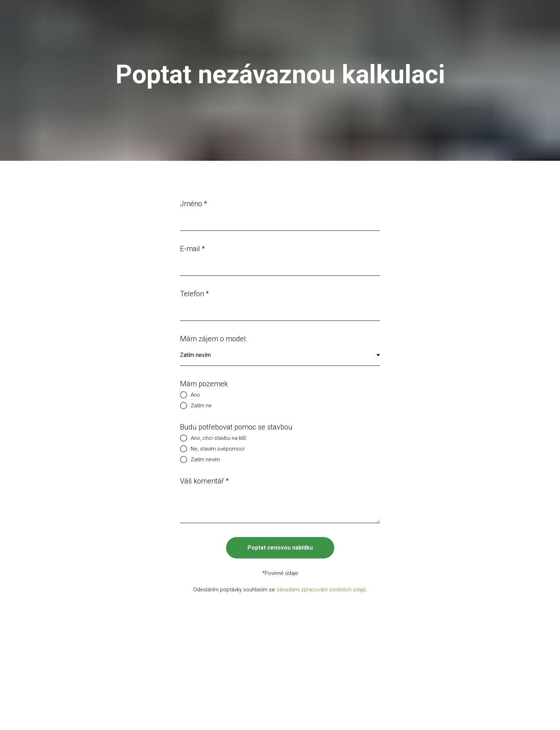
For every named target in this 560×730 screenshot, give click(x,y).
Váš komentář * (204, 481)
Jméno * (194, 204)
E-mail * (192, 249)
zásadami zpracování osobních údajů (321, 590)
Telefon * (194, 294)
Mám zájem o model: (213, 339)
